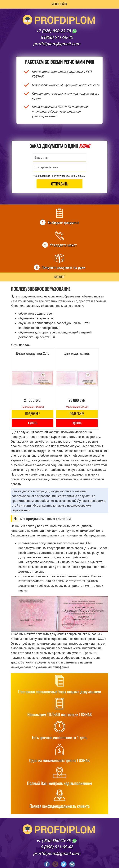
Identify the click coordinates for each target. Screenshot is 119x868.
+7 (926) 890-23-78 (57, 31)
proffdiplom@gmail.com (57, 44)
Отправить (60, 184)
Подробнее (33, 414)
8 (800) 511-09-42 (57, 37)
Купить (33, 423)
